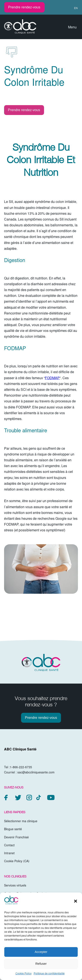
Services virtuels (15, 886)
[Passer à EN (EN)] (74, 8)
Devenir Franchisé (16, 838)
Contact (9, 846)
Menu (72, 28)
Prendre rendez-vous (24, 7)
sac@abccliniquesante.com (36, 773)
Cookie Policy (24, 974)
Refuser (41, 964)
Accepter (41, 952)
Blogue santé (13, 830)
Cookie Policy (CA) (17, 862)
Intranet (9, 854)
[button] (76, 901)
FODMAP (52, 378)
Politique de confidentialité (49, 974)
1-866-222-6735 (21, 768)
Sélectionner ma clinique (21, 822)
